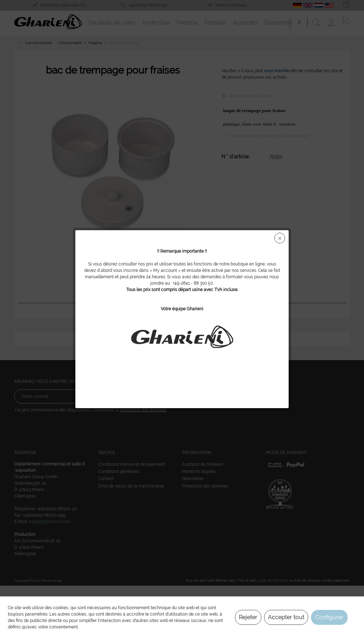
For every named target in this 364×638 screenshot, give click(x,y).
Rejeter (248, 617)
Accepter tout (286, 617)
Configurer (329, 617)
